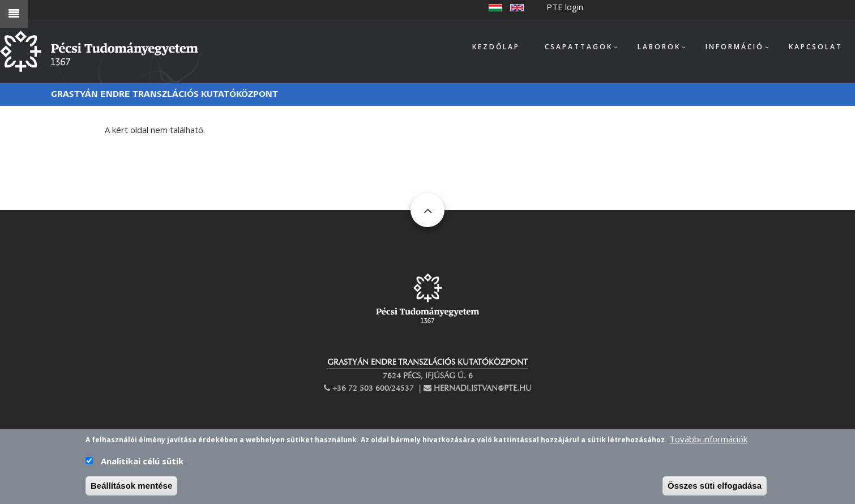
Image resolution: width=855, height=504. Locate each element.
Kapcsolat (816, 47)
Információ (735, 47)
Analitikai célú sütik (142, 468)
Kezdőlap (496, 47)
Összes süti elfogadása (715, 492)
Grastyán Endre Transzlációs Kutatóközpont (164, 94)
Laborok (659, 47)
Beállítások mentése (131, 492)
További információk (708, 446)
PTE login (565, 7)
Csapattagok (579, 47)
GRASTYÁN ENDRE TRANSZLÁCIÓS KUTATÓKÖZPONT (427, 362)
